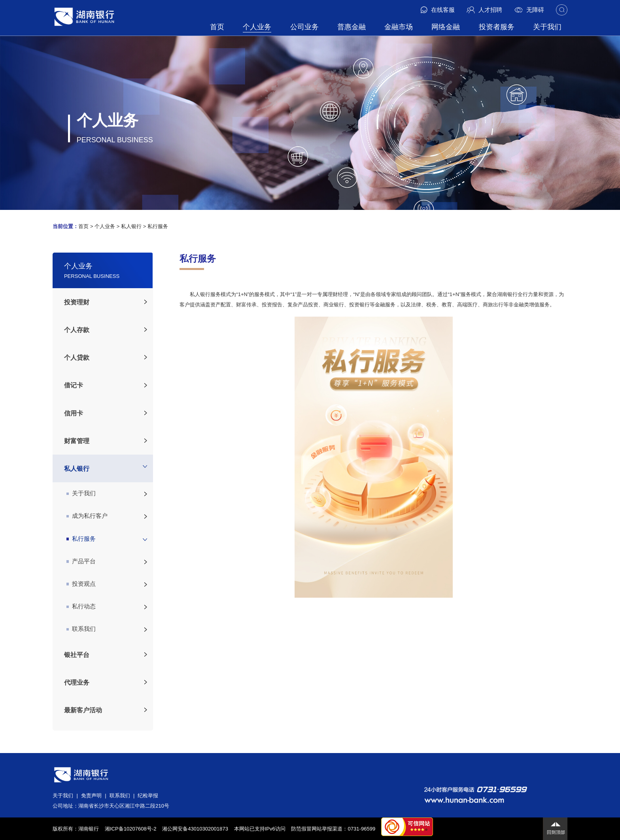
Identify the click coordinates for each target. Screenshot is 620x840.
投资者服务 (497, 27)
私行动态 (81, 606)
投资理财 (77, 302)
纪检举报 (148, 796)
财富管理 (77, 441)
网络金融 (446, 27)
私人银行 (131, 226)
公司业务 (304, 27)
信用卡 (74, 413)
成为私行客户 (87, 516)
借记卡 (74, 385)
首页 (217, 27)
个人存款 (77, 330)
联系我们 (81, 629)
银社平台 (77, 655)
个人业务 (257, 27)
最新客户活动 (83, 710)
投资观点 (81, 584)
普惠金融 (352, 27)
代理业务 (77, 682)
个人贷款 (77, 357)
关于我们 (547, 27)
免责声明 (91, 796)
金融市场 (399, 27)
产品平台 (81, 561)
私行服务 (158, 226)
